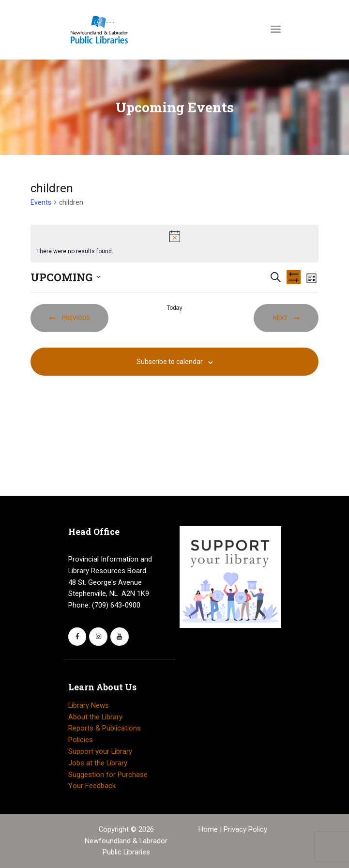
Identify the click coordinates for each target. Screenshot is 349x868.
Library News (89, 705)
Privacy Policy (245, 829)
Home (209, 829)
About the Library (95, 717)
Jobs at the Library (98, 763)
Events (41, 202)
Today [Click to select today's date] (174, 308)
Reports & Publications (105, 728)
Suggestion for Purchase (108, 775)
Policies (81, 740)
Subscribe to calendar (170, 362)
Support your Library (100, 751)
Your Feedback (92, 786)
